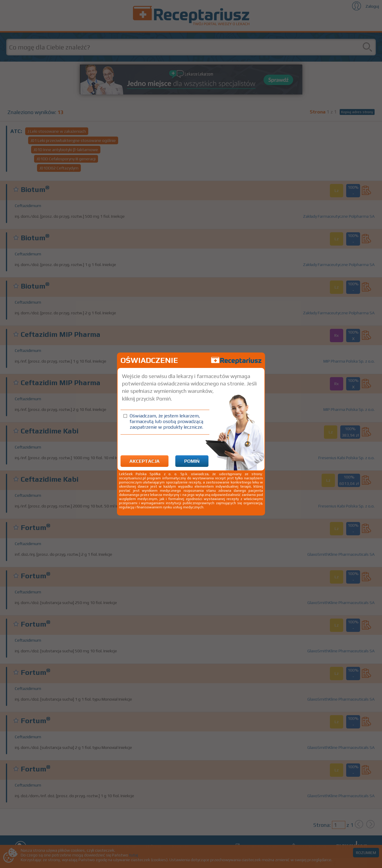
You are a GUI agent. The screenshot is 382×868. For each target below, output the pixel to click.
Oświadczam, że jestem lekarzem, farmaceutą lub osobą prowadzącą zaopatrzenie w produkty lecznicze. (167, 421)
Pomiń (192, 461)
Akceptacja (145, 461)
